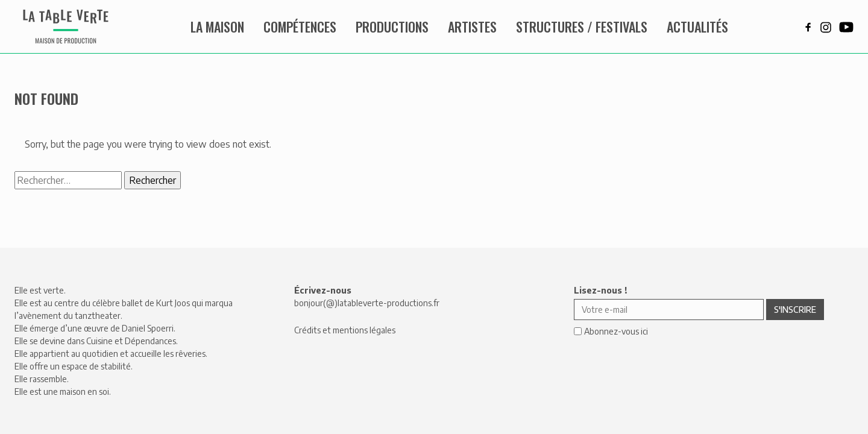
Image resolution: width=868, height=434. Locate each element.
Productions (392, 27)
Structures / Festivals (582, 27)
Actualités (697, 27)
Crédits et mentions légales (345, 330)
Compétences (300, 27)
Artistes (472, 27)
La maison (217, 27)
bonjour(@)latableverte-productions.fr (367, 303)
